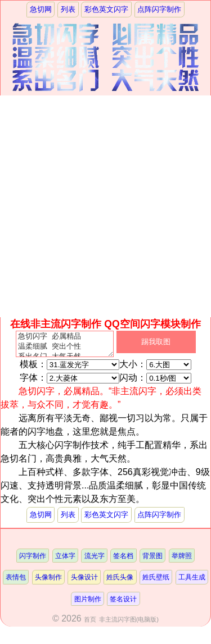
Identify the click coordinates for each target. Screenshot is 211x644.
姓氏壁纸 (156, 581)
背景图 (152, 560)
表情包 (16, 581)
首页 (90, 624)
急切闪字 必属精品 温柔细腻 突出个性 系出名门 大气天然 (65, 346)
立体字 (65, 560)
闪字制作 (33, 560)
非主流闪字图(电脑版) (129, 624)
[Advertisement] (105, 206)
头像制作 (48, 581)
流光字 (95, 560)
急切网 (41, 9)
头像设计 (84, 581)
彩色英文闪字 (106, 9)
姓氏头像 (120, 581)
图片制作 (88, 603)
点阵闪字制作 (159, 9)
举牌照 (182, 560)
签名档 (123, 560)
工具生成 (192, 581)
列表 (68, 9)
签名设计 (123, 603)
